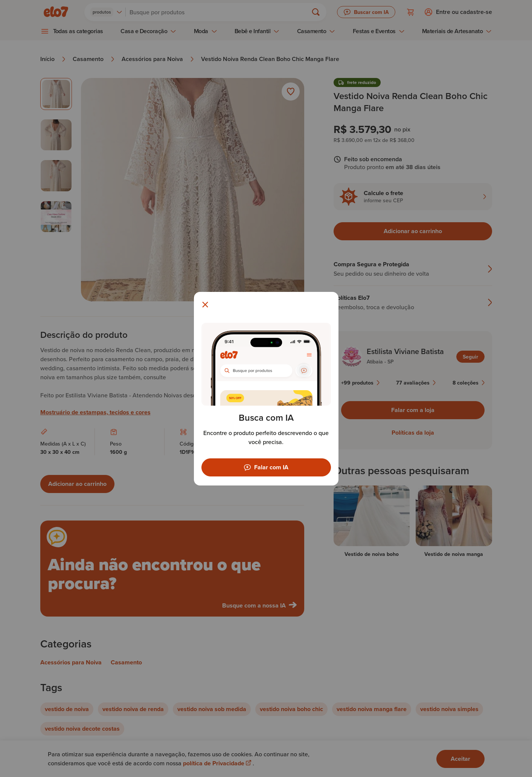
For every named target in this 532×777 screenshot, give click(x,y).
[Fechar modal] (205, 305)
